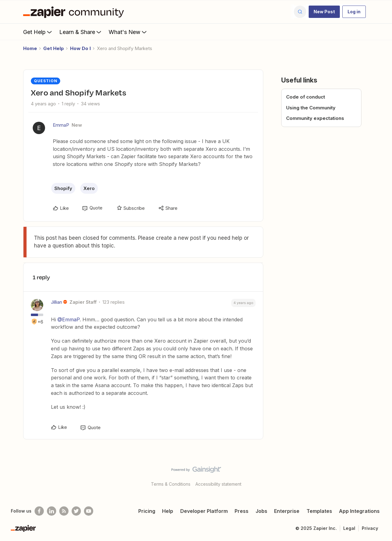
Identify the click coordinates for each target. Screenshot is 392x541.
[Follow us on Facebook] (39, 511)
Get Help (38, 32)
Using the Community (311, 108)
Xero (89, 188)
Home (30, 48)
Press (242, 511)
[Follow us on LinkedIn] (52, 511)
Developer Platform (204, 511)
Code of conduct (306, 97)
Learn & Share (81, 32)
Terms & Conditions (171, 484)
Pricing (147, 511)
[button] (324, 12)
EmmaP (61, 125)
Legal (349, 528)
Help (168, 511)
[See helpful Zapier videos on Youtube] (89, 511)
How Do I (80, 48)
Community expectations (315, 118)
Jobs (261, 511)
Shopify (63, 188)
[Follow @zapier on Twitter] (76, 511)
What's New (128, 32)
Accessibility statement (218, 484)
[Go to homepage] (75, 12)
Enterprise (287, 511)
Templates (319, 511)
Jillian (56, 302)
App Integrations (359, 511)
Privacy (370, 528)
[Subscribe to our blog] (64, 511)
